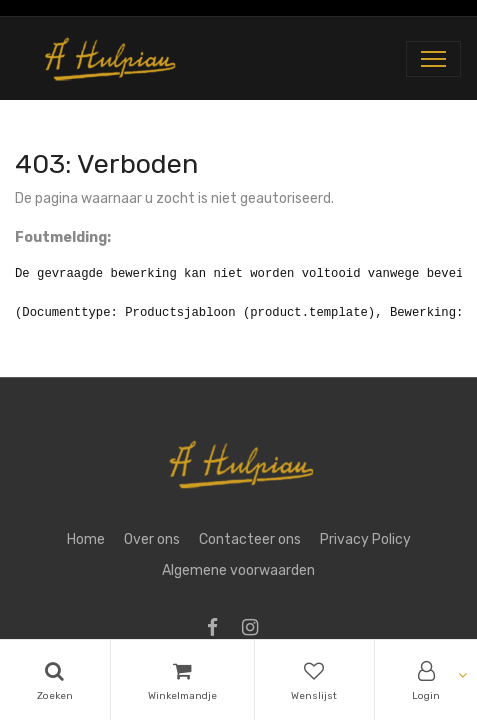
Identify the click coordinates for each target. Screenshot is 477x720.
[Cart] (182, 680)
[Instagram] (256, 629)
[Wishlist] (315, 680)
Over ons (152, 539)
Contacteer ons (250, 539)
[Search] (55, 680)
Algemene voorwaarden (238, 570)
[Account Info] (426, 680)
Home (86, 539)
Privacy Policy (365, 539)
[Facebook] (219, 629)
